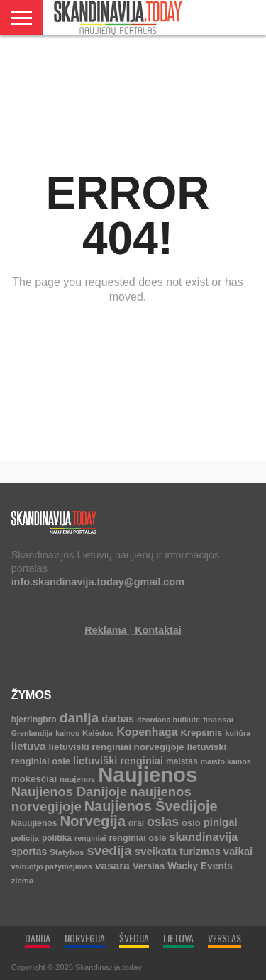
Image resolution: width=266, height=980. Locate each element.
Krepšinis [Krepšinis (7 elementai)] (202, 733)
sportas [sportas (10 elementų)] (29, 852)
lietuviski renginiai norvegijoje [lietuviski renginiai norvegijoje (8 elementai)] (117, 747)
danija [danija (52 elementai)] (79, 718)
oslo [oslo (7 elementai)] (191, 823)
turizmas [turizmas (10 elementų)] (200, 852)
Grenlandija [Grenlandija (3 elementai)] (32, 733)
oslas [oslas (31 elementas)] (163, 822)
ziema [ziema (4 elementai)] (23, 881)
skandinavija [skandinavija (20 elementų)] (203, 837)
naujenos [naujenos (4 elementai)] (77, 779)
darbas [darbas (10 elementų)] (118, 719)
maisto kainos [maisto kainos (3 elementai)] (226, 761)
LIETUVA (178, 938)
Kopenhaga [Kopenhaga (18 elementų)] (147, 732)
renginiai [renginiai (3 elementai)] (90, 838)
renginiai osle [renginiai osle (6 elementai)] (137, 838)
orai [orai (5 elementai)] (136, 823)
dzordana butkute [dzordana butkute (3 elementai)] (168, 720)
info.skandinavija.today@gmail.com (98, 582)
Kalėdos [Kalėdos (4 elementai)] (98, 733)
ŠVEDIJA (134, 938)
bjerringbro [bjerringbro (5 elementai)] (34, 720)
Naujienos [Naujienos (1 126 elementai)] (148, 775)
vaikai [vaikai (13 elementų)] (238, 852)
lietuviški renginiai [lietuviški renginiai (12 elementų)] (118, 761)
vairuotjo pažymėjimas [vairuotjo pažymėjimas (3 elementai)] (52, 866)
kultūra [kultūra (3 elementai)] (238, 733)
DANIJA (38, 938)
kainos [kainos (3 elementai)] (67, 733)
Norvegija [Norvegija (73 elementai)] (93, 821)
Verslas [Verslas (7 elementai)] (149, 866)
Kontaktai (158, 630)
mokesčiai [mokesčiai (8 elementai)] (34, 779)
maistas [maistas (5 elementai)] (182, 761)
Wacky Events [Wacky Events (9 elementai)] (200, 866)
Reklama (105, 630)
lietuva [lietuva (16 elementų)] (29, 746)
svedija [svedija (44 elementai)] (109, 850)
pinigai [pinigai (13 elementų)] (221, 822)
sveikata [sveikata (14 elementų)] (156, 851)
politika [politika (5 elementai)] (57, 838)
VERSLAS (225, 938)
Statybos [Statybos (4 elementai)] (67, 852)
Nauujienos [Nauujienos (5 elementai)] (34, 823)
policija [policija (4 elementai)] (25, 838)
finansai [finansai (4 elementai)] (218, 720)
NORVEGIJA (85, 938)
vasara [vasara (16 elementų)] (112, 865)
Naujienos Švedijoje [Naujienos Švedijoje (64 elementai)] (151, 806)
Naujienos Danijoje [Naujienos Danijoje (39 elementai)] (69, 792)
